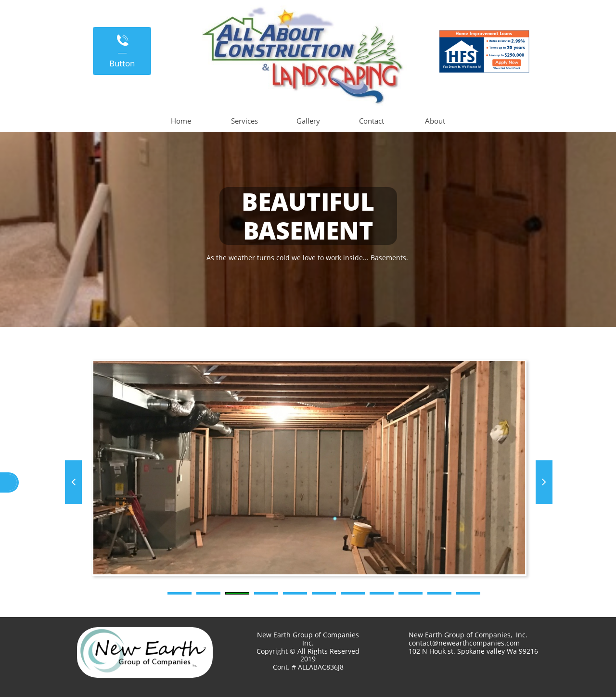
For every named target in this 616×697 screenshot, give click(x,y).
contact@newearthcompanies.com (464, 643)
